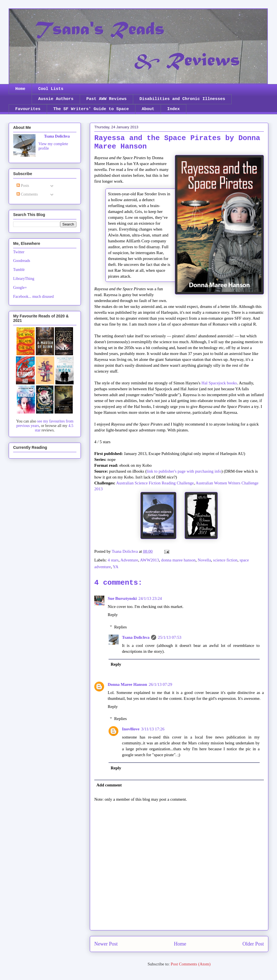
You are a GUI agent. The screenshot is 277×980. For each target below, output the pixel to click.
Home (20, 89)
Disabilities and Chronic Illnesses (182, 99)
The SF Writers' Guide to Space (91, 109)
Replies (120, 627)
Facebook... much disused (33, 297)
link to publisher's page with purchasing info (184, 471)
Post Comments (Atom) (191, 964)
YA (116, 567)
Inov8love (131, 729)
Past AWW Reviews (107, 99)
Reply (113, 615)
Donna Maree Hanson (127, 684)
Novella (204, 560)
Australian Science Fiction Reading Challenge (155, 483)
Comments (27, 194)
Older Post (253, 944)
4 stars (113, 560)
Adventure (129, 560)
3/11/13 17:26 (153, 729)
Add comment (109, 785)
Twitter (19, 252)
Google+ (20, 288)
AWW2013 (149, 560)
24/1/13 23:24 (150, 598)
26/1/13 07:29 (161, 684)
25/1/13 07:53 (170, 637)
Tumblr (19, 270)
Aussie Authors (56, 99)
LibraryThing (24, 279)
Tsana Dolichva (136, 637)
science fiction (225, 560)
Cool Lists (51, 89)
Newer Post (106, 944)
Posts (23, 186)
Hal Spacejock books (219, 383)
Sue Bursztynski (122, 598)
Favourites (28, 109)
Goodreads (22, 261)
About (148, 109)
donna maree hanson (178, 560)
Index (174, 109)
